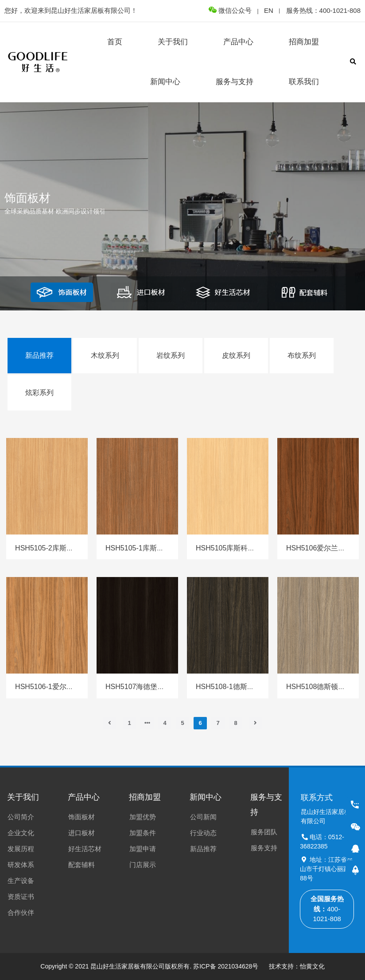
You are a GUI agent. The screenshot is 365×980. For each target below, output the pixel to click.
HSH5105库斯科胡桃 (229, 548)
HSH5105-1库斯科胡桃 (142, 548)
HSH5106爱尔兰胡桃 (319, 548)
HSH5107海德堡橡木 (138, 687)
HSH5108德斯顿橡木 (319, 687)
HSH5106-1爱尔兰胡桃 (51, 687)
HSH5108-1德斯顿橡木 (232, 687)
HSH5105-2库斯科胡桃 (51, 548)
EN (269, 10)
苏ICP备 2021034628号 (226, 966)
